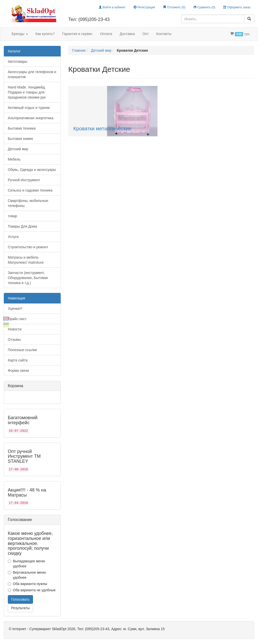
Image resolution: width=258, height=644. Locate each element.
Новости (15, 329)
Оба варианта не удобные (32, 590)
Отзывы (14, 340)
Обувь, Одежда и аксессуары (32, 170)
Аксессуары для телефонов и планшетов (32, 74)
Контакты (164, 34)
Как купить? (45, 34)
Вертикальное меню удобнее (27, 575)
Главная (79, 50)
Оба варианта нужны (27, 584)
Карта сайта (18, 360)
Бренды (20, 34)
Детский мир (18, 149)
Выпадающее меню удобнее (26, 564)
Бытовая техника (22, 128)
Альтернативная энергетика (30, 118)
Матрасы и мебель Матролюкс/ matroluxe (26, 260)
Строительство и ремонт (28, 247)
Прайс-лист (17, 319)
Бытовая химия (20, 139)
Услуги (13, 237)
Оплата (106, 34)
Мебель (14, 159)
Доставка (127, 34)
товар (12, 216)
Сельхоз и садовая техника (30, 190)
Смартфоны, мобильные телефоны (28, 203)
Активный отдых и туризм (29, 108)
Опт (146, 34)
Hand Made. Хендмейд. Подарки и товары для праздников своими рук (27, 92)
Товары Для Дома (22, 226)
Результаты (20, 608)
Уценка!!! (15, 309)
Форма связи (18, 371)
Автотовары (18, 62)
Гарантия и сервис (77, 34)
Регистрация (144, 7)
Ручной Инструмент (24, 180)
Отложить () (174, 7)
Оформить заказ (237, 7)
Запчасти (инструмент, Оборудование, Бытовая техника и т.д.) (28, 278)
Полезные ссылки (22, 350)
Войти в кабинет (112, 7)
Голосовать (20, 599)
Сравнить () (204, 7)
